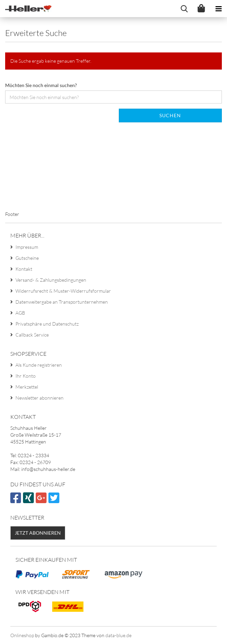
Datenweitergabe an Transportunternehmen (62, 302)
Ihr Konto (26, 376)
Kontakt (24, 269)
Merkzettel (27, 387)
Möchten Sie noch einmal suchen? (41, 85)
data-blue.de (118, 635)
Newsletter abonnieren (39, 398)
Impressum (27, 247)
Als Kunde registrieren (39, 365)
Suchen (170, 115)
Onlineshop (22, 635)
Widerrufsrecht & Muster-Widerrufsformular (63, 291)
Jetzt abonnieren (38, 533)
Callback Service (32, 335)
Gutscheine (27, 258)
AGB (20, 313)
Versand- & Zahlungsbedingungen (51, 280)
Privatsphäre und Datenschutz (47, 324)
